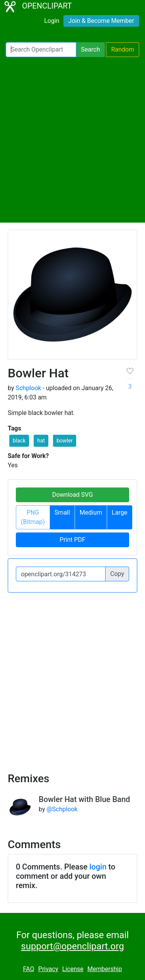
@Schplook (62, 809)
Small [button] (62, 512)
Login (52, 21)
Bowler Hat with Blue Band (84, 799)
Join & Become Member (101, 21)
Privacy (48, 969)
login (98, 867)
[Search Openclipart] (41, 50)
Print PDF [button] (72, 540)
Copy (117, 574)
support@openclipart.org (72, 946)
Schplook (28, 388)
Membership (105, 969)
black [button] (19, 441)
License (73, 969)
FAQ (29, 969)
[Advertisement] (72, 140)
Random (123, 49)
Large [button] (119, 512)
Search (90, 49)
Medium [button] (91, 512)
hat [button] (41, 441)
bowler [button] (65, 441)
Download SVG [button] (73, 495)
